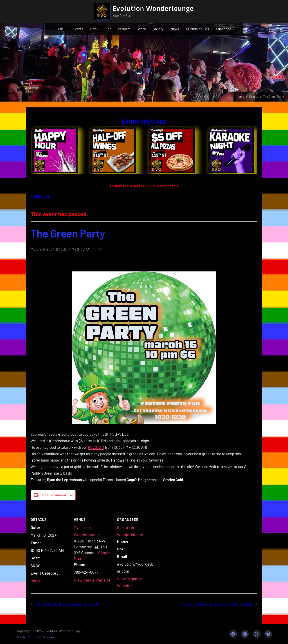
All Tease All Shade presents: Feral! (67, 604)
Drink (94, 29)
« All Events (41, 196)
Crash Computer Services (35, 637)
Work (142, 29)
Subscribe (224, 29)
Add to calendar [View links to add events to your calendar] (54, 495)
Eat (108, 29)
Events (78, 29)
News (175, 29)
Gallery (158, 29)
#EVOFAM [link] (96, 447)
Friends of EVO (198, 29)
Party (35, 581)
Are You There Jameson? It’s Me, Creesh (217, 604)
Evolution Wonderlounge (153, 8)
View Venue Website (92, 580)
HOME (61, 29)
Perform (124, 29)
